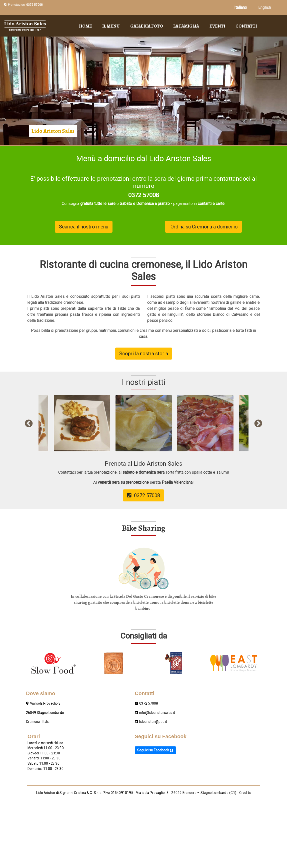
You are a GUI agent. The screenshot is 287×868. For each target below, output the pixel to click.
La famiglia (186, 26)
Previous (29, 424)
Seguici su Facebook (155, 750)
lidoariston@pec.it (153, 722)
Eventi (217, 26)
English (265, 7)
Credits (245, 793)
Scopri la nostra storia (144, 354)
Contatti (246, 26)
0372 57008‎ (149, 703)
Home (85, 26)
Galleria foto (147, 26)
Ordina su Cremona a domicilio (203, 227)
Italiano (241, 7)
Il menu (111, 26)
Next (258, 424)
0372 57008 (34, 5)
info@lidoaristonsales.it (157, 713)
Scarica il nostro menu (84, 227)
